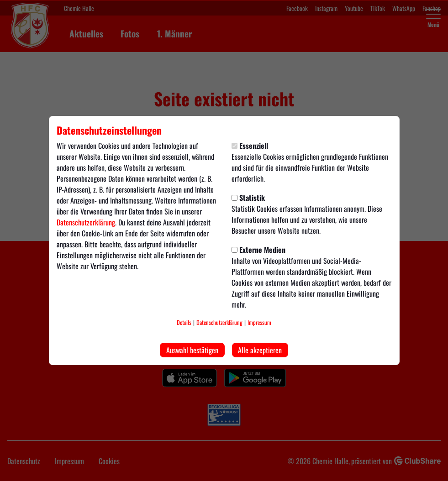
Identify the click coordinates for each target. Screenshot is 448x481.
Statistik (248, 198)
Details (184, 322)
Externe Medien (258, 250)
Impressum (259, 322)
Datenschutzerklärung (86, 222)
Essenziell (250, 146)
